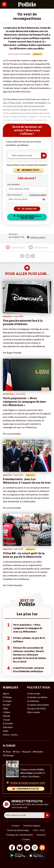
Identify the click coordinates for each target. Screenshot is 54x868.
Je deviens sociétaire (37, 697)
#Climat (7, 752)
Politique (7, 697)
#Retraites (38, 752)
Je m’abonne (33, 701)
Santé (6, 731)
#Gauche (26, 752)
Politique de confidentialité (20, 835)
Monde (6, 716)
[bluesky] (20, 848)
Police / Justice (10, 735)
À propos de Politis (36, 708)
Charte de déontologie (18, 830)
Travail (6, 720)
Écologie (7, 701)
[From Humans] (42, 848)
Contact (16, 825)
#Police (16, 752)
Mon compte (33, 712)
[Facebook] (12, 848)
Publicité (41, 835)
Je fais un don (34, 693)
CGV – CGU (39, 830)
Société (7, 705)
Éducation (8, 727)
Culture (7, 712)
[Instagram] (35, 848)
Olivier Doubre (14, 54)
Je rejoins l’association (38, 705)
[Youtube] (27, 848)
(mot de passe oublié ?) (38, 195)
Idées (6, 708)
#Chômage (8, 755)
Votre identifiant (13, 184)
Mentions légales (32, 825)
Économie (8, 723)
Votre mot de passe (15, 195)
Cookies (26, 839)
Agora (6, 693)
